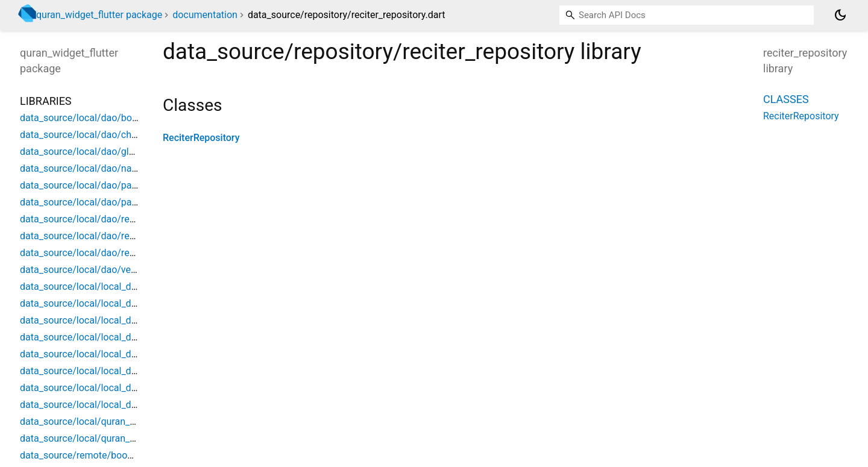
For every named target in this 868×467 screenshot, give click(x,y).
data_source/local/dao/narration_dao (100, 168)
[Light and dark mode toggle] (840, 15)
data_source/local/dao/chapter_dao (97, 135)
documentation (205, 15)
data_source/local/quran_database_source (112, 438)
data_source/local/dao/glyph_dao (92, 152)
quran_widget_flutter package (99, 15)
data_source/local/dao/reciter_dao (94, 253)
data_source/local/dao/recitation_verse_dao (115, 236)
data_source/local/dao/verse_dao (92, 270)
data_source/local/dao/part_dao (90, 202)
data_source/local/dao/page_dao (91, 185)
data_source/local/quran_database (95, 422)
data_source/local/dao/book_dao (91, 118)
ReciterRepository (201, 138)
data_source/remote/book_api (85, 455)
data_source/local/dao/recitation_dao (101, 219)
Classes (786, 99)
